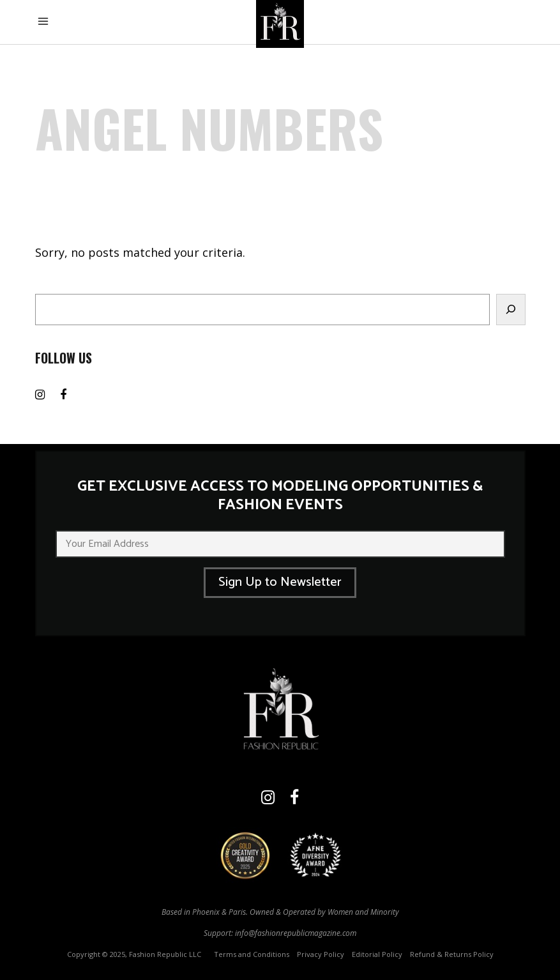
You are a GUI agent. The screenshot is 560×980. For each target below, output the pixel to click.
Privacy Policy (321, 954)
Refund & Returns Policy (452, 954)
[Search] (511, 310)
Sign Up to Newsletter (280, 582)
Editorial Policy (377, 954)
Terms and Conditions (252, 954)
